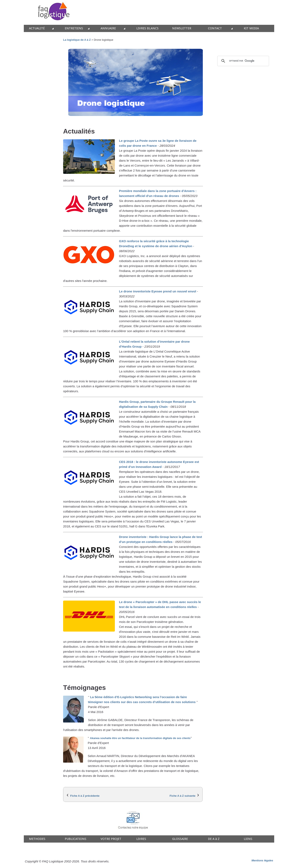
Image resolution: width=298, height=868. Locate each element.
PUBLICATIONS (76, 839)
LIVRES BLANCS (147, 28)
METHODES (37, 839)
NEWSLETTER (182, 28)
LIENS (248, 839)
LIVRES (141, 839)
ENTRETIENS (74, 28)
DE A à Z (214, 839)
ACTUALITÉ (37, 28)
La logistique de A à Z (77, 40)
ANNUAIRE (108, 28)
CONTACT (215, 28)
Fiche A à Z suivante (183, 796)
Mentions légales (262, 860)
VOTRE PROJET (111, 839)
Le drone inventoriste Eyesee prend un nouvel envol (158, 291)
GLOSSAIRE (180, 839)
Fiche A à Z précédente (85, 796)
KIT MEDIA (251, 28)
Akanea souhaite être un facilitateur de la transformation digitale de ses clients (140, 738)
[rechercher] (243, 61)
